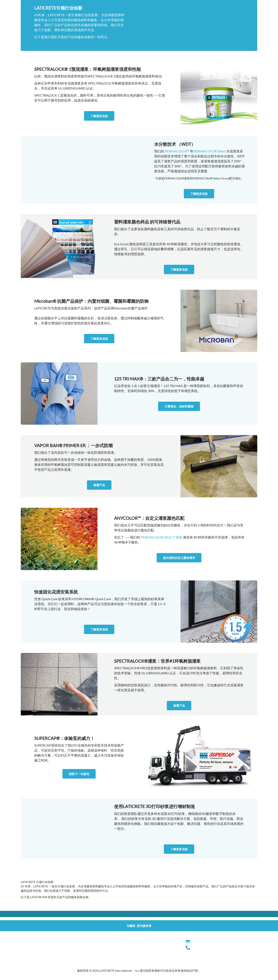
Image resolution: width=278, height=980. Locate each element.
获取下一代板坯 (79, 774)
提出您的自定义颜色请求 (179, 558)
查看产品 (99, 485)
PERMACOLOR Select (210, 151)
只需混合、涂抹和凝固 (179, 406)
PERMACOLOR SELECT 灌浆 (162, 537)
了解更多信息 (99, 116)
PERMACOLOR (177, 151)
